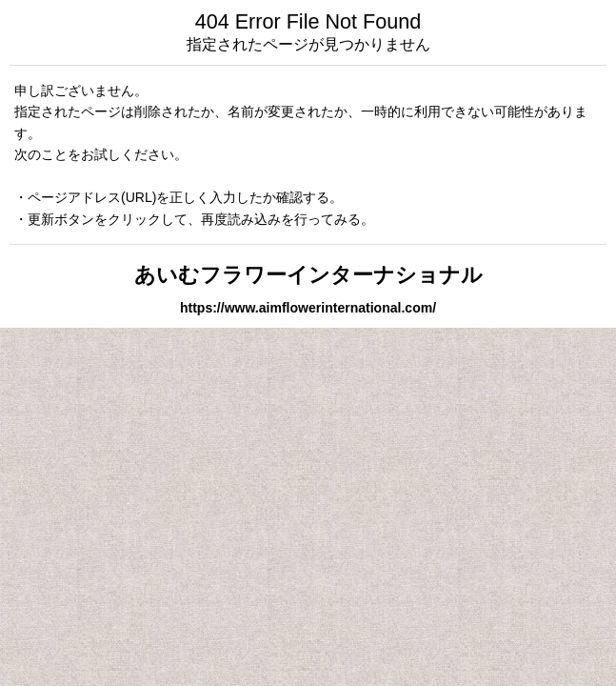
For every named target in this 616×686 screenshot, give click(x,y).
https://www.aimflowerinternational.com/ (308, 308)
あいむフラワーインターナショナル (308, 275)
